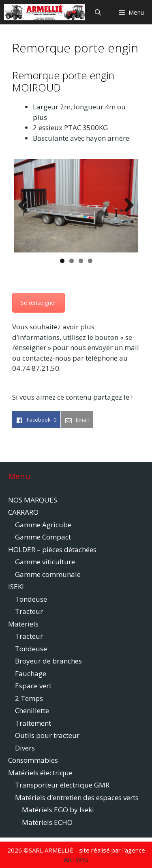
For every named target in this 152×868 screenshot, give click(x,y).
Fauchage (31, 673)
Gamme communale (48, 574)
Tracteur (29, 611)
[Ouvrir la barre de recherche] (97, 12)
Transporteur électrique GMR (62, 785)
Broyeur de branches (48, 661)
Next (126, 206)
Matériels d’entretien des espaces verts (77, 797)
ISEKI (16, 586)
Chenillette (32, 710)
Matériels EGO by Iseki (58, 810)
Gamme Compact (43, 537)
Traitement (33, 723)
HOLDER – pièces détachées (52, 549)
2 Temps (29, 698)
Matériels (23, 624)
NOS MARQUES (33, 500)
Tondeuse (31, 599)
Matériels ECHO (47, 822)
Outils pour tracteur (47, 735)
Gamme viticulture (45, 562)
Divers (25, 748)
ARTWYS (76, 859)
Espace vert (33, 686)
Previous (26, 206)
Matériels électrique (40, 773)
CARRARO (23, 512)
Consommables (33, 760)
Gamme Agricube (43, 525)
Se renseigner (39, 303)
